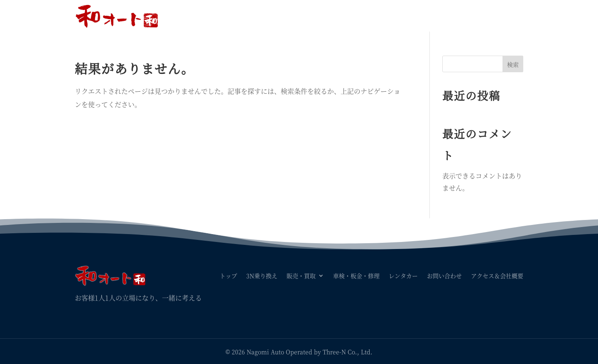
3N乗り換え (262, 16)
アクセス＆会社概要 (497, 16)
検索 (513, 64)
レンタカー (403, 16)
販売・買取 (301, 16)
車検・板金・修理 (356, 16)
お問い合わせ (444, 16)
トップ (228, 16)
